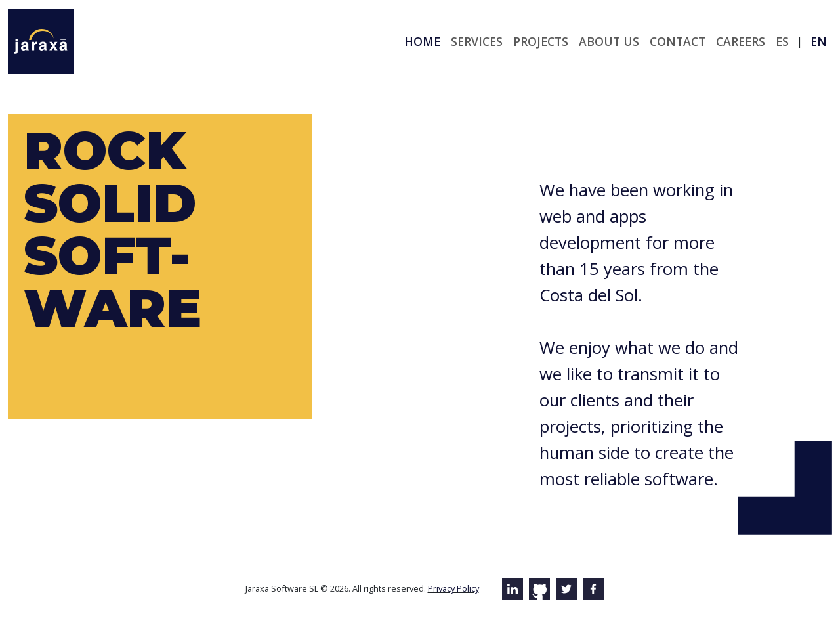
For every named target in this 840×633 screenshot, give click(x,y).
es (782, 41)
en (819, 41)
